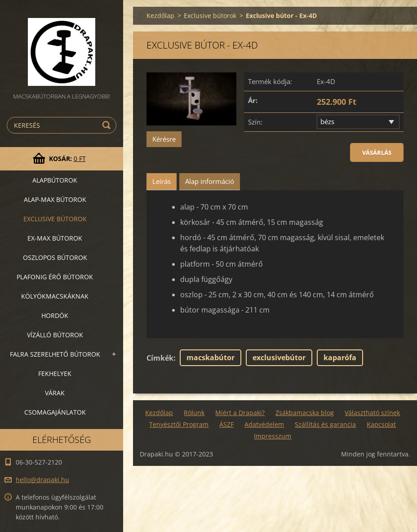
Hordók (55, 315)
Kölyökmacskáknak (55, 296)
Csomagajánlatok (55, 412)
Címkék (160, 358)
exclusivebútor (279, 358)
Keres (108, 125)
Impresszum (273, 436)
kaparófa (340, 358)
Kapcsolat (381, 424)
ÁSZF (226, 424)
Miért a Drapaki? (240, 413)
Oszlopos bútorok (55, 257)
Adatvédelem (264, 424)
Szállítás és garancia (325, 424)
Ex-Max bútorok (55, 238)
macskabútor (211, 358)
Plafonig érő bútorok (55, 277)
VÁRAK (55, 393)
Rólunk (194, 413)
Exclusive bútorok (55, 219)
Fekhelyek (55, 373)
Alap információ (210, 181)
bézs (327, 121)
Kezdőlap (160, 16)
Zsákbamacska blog (305, 413)
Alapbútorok (55, 180)
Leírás (162, 181)
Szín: (255, 122)
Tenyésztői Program (179, 424)
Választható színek (372, 413)
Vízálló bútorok (55, 335)
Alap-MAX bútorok (55, 199)
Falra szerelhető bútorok (55, 354)
